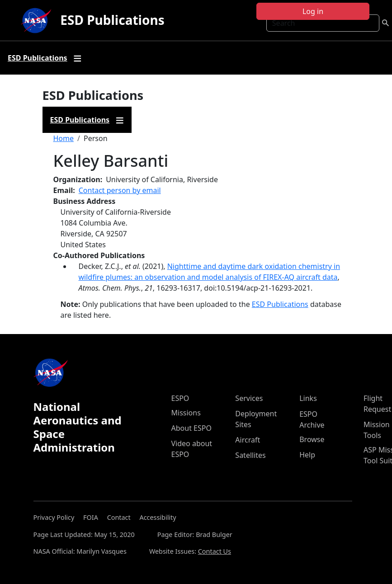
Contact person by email (120, 190)
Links (308, 398)
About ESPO (191, 428)
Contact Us (215, 551)
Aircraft (248, 440)
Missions (186, 413)
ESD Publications (112, 20)
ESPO (180, 398)
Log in (313, 11)
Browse (312, 439)
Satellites (250, 455)
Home (64, 138)
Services (249, 398)
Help (307, 455)
